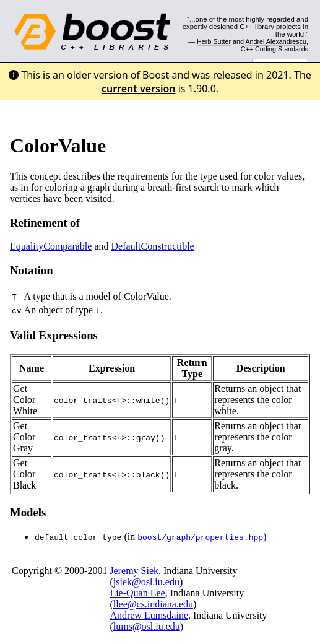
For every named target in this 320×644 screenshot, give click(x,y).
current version (139, 89)
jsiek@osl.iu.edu (146, 582)
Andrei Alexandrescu (276, 41)
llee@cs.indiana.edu (153, 604)
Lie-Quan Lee (137, 593)
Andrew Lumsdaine (149, 615)
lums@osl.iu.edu (147, 626)
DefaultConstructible (153, 246)
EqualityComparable (51, 246)
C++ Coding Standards (275, 49)
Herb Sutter (214, 41)
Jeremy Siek (134, 571)
